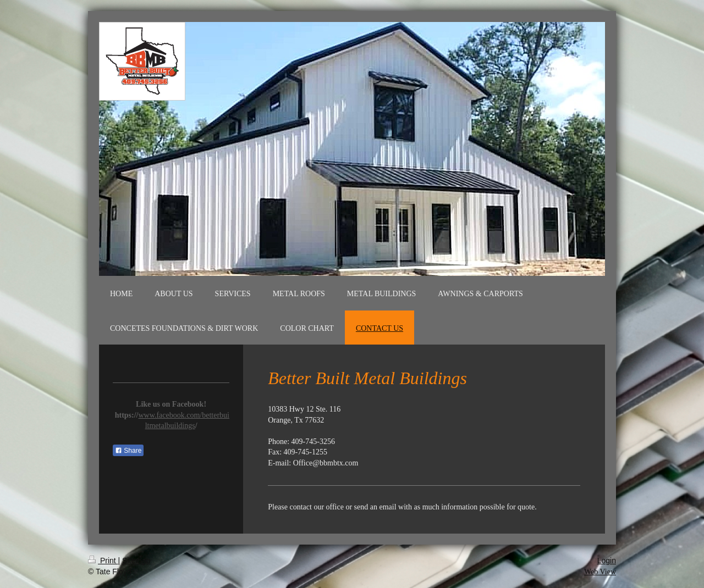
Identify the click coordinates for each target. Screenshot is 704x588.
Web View (600, 572)
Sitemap (136, 561)
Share (128, 451)
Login (607, 561)
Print (103, 561)
